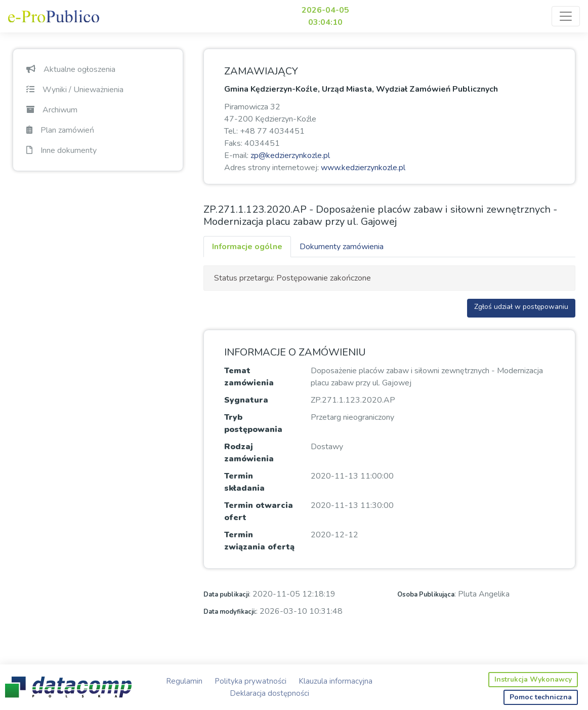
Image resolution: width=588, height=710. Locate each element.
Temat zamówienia (249, 377)
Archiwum (52, 110)
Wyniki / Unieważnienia (75, 90)
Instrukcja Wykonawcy (533, 679)
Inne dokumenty (61, 150)
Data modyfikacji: (230, 612)
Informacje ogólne (247, 247)
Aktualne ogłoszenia (71, 69)
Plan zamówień (60, 130)
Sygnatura (246, 400)
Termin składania (244, 482)
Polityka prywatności (250, 681)
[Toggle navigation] (566, 16)
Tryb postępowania (253, 423)
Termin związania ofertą (259, 541)
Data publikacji (226, 595)
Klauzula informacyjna (335, 681)
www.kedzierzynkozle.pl (363, 168)
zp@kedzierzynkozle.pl (290, 155)
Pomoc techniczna (541, 697)
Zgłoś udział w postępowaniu (521, 307)
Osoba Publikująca (426, 595)
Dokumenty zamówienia (342, 247)
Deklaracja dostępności (269, 693)
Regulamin (184, 681)
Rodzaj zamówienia (249, 453)
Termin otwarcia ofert (259, 511)
